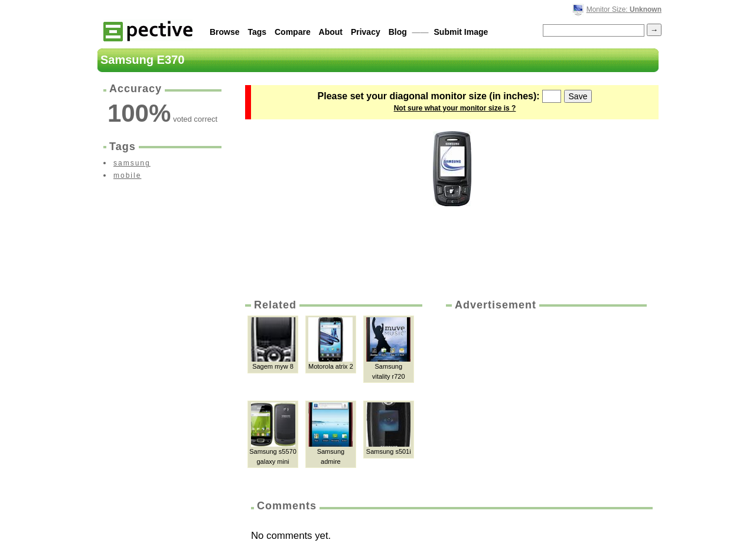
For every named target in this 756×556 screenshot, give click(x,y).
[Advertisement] (545, 401)
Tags (257, 32)
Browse (225, 32)
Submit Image (461, 32)
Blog (398, 32)
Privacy (366, 32)
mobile (127, 175)
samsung (132, 163)
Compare (293, 32)
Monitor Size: (624, 9)
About (331, 32)
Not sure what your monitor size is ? (455, 108)
